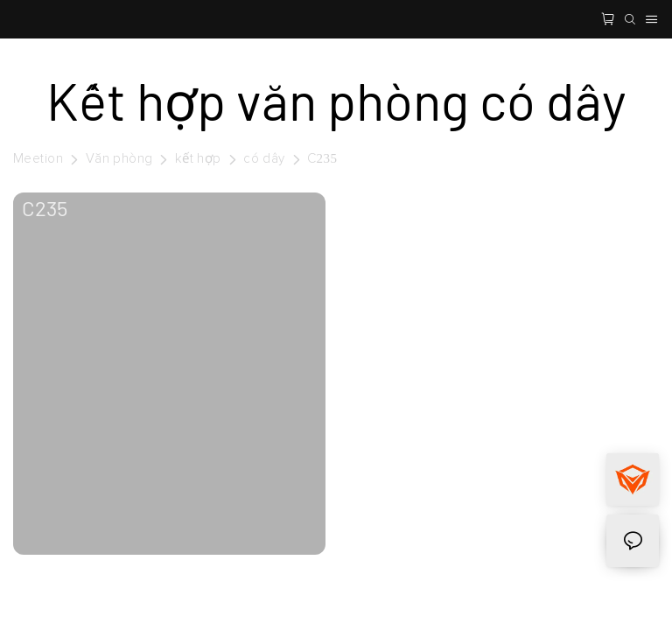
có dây (264, 159)
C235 (322, 159)
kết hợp (198, 159)
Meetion (38, 159)
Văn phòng (119, 159)
